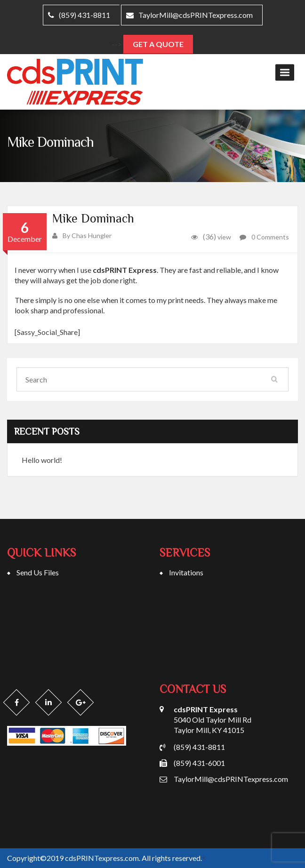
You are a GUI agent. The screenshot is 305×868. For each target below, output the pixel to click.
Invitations (186, 572)
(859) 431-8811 (199, 747)
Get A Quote (158, 44)
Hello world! (42, 460)
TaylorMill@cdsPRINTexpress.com (189, 15)
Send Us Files (38, 572)
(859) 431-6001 (199, 763)
